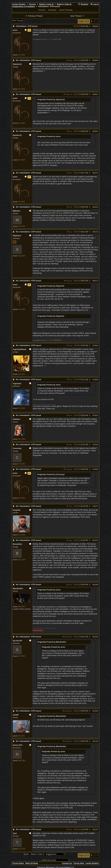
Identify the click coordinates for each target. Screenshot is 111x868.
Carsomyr (68, 469)
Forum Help (79, 863)
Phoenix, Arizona (25, 609)
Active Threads (66, 10)
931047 (96, 540)
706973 (96, 506)
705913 (96, 415)
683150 (96, 232)
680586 (96, 26)
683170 (96, 281)
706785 (96, 445)
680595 (96, 60)
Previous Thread (34, 16)
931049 (96, 585)
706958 (96, 469)
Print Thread (17, 21)
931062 (96, 637)
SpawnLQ (68, 94)
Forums (32, 4)
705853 (96, 380)
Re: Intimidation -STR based (29, 60)
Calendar (52, 10)
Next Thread (77, 16)
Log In (94, 4)
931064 (96, 711)
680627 (96, 94)
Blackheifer (67, 637)
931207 (96, 830)
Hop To (26, 854)
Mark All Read (32, 863)
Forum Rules (18, 863)
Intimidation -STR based (27, 26)
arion (70, 60)
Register (83, 4)
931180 (96, 741)
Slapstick (68, 281)
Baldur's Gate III (46, 4)
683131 (96, 173)
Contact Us (67, 863)
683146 (96, 207)
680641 (96, 131)
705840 (96, 345)
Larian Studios (19, 4)
